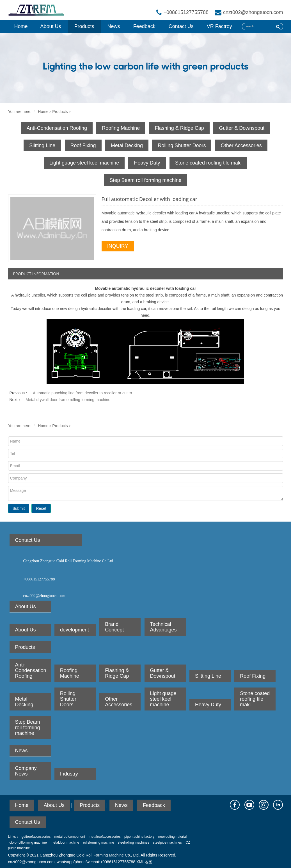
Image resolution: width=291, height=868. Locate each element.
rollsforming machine (99, 842)
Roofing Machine (121, 128)
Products (84, 26)
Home (21, 26)
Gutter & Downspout (242, 128)
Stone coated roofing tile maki (208, 163)
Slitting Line (42, 145)
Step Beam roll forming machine (145, 180)
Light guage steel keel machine (84, 163)
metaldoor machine (65, 842)
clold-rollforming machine (28, 842)
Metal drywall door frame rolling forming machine (68, 400)
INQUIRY (118, 246)
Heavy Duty (147, 163)
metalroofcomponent (70, 837)
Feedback (144, 26)
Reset (41, 508)
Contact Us (181, 26)
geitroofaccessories (36, 837)
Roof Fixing (83, 145)
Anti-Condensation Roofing (57, 128)
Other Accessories (241, 145)
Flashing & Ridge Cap (179, 128)
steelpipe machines (167, 842)
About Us (51, 26)
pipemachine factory (139, 837)
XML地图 (144, 862)
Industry (69, 774)
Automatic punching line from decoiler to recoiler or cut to (82, 393)
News (114, 26)
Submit (19, 508)
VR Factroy (219, 26)
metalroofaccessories (105, 837)
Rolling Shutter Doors (182, 145)
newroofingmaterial (172, 837)
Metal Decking (127, 145)
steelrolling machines (134, 842)
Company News (26, 771)
